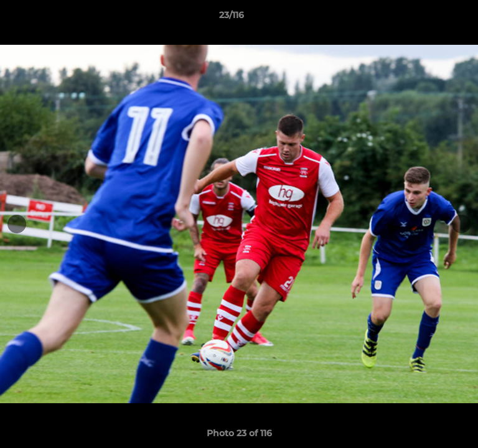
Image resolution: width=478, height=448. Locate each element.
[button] (433, 18)
